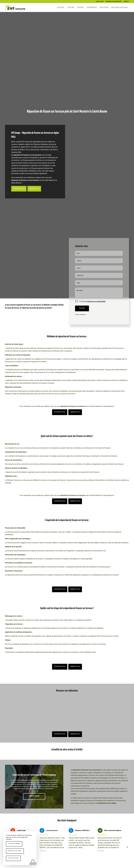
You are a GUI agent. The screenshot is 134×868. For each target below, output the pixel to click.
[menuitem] (100, 2)
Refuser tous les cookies (15, 851)
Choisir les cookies (13, 858)
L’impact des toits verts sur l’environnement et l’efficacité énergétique (34, 775)
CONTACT (126, 1)
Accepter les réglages (14, 843)
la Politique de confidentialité (96, 301)
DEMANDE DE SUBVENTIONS (114, 1)
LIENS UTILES (100, 1)
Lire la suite (34, 796)
